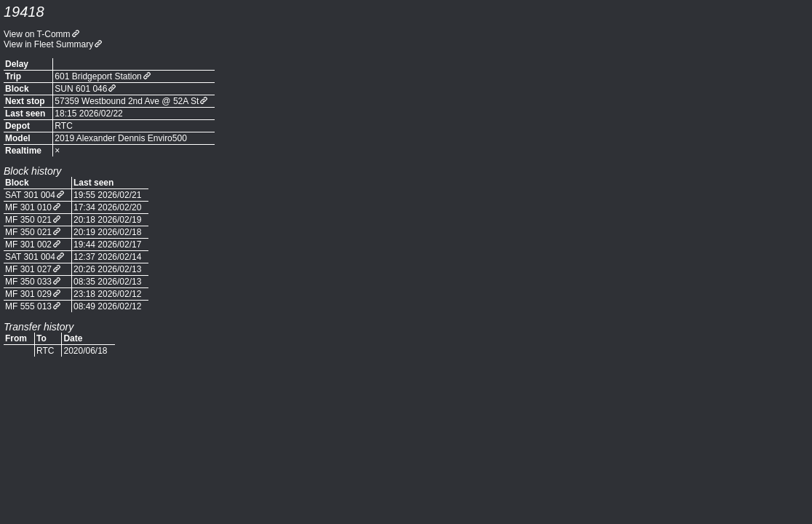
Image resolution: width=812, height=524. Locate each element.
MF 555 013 (28, 306)
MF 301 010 (28, 207)
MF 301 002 (28, 245)
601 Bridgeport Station (98, 76)
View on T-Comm (37, 34)
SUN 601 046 (81, 89)
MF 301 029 (28, 294)
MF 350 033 (28, 282)
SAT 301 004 (30, 195)
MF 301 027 (28, 269)
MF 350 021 (28, 220)
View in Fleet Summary (48, 44)
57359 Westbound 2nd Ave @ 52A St (127, 101)
